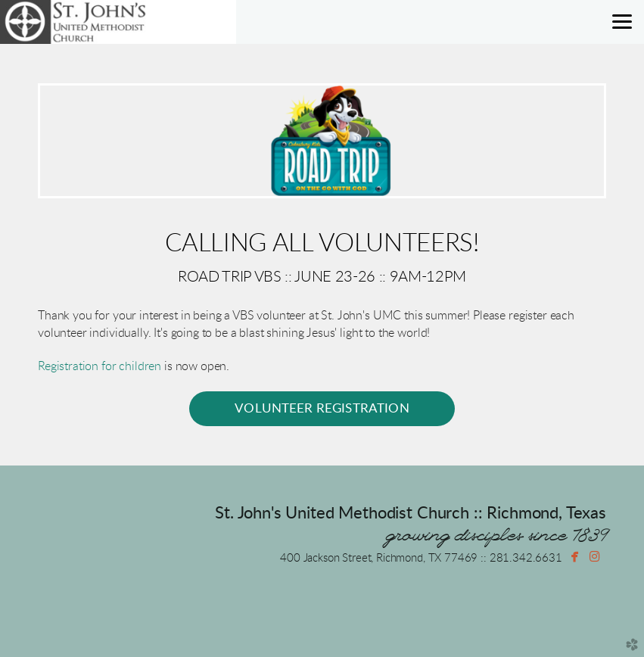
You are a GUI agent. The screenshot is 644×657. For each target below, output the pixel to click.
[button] (322, 409)
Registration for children (100, 366)
